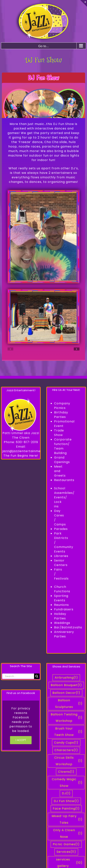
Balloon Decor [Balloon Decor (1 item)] (66, 693)
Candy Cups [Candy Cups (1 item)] (66, 743)
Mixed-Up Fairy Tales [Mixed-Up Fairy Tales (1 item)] (67, 819)
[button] (10, 349)
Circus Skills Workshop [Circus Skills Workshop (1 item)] (68, 761)
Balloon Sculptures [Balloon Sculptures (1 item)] (69, 703)
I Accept (21, 740)
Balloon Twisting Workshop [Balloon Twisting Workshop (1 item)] (67, 718)
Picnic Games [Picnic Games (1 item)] (66, 844)
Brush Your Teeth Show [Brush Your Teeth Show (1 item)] (68, 732)
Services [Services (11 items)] (66, 852)
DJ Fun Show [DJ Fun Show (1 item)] (66, 801)
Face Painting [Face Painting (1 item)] (66, 809)
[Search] (37, 676)
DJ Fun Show (43, 78)
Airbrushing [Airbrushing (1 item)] (66, 678)
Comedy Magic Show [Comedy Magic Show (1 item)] (67, 782)
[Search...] (18, 676)
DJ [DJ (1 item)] (66, 793)
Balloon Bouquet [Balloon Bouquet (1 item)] (66, 685)
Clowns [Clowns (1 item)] (66, 772)
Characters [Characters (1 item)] (66, 750)
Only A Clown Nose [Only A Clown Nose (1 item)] (68, 833)
